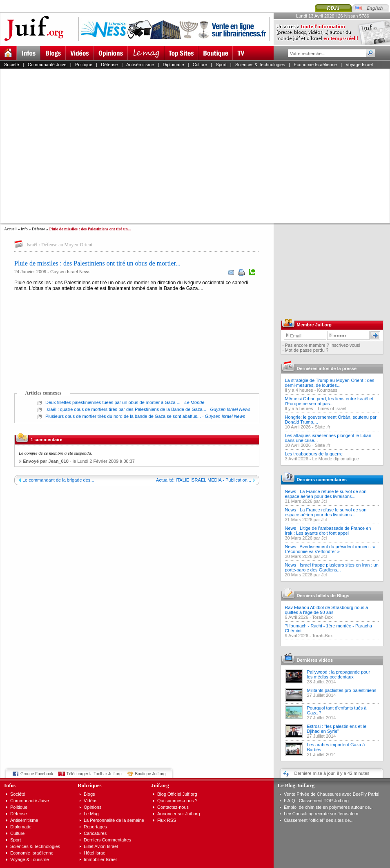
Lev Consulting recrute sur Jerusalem (321, 814)
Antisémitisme (140, 65)
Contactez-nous (173, 807)
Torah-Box (322, 617)
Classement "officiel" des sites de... (319, 820)
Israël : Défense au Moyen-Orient (59, 245)
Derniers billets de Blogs (323, 596)
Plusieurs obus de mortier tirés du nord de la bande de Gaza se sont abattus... (123, 416)
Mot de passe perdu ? (307, 350)
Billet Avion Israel (101, 846)
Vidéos (90, 801)
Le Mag (91, 814)
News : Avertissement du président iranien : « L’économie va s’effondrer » (330, 549)
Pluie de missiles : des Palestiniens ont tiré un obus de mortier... (97, 263)
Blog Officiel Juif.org (177, 794)
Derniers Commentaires (107, 840)
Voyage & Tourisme (30, 859)
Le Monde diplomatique (336, 459)
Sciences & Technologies (260, 65)
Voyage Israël (359, 65)
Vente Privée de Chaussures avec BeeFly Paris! (332, 794)
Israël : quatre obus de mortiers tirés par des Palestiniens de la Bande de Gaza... (126, 409)
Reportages (95, 827)
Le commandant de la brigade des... (58, 480)
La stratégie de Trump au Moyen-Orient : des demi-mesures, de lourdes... (330, 383)
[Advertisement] (77, 146)
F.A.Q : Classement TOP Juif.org (316, 801)
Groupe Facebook (37, 774)
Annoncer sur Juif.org (179, 814)
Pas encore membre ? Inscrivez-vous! (323, 345)
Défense (109, 65)
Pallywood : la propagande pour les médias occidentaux (339, 674)
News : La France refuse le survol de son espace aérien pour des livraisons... (326, 494)
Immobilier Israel (100, 859)
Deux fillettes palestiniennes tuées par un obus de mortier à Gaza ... (113, 402)
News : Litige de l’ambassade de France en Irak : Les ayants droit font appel (328, 531)
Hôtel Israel (95, 853)
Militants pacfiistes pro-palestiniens (342, 690)
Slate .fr (323, 427)
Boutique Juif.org (150, 774)
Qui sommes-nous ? (177, 801)
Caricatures (95, 833)
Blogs (89, 794)
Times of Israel (332, 408)
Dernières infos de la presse (327, 368)
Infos (10, 785)
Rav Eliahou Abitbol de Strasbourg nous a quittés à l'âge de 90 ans (327, 610)
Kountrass (327, 390)
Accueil (10, 229)
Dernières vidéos (315, 660)
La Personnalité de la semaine (114, 820)
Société (12, 65)
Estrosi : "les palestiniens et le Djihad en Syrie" (337, 729)
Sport (221, 65)
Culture (200, 65)
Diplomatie (174, 65)
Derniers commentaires (322, 480)
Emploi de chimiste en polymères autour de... (329, 807)
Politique (84, 65)
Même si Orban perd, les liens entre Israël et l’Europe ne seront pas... (329, 401)
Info (24, 229)
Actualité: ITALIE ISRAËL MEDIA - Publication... (204, 480)
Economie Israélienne (315, 65)
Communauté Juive (47, 65)
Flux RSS (167, 820)
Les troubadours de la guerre (314, 454)
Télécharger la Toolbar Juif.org (94, 774)
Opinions (92, 807)
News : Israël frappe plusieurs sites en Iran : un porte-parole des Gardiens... (332, 567)
